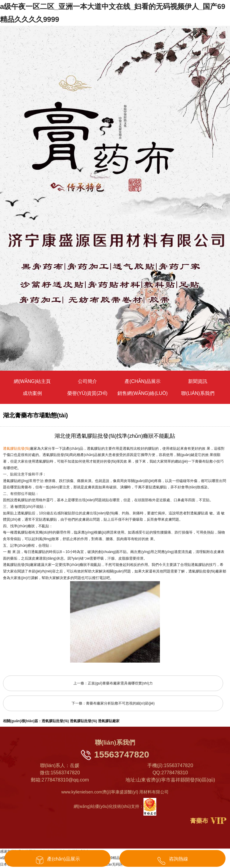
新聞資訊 (198, 381)
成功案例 (32, 393)
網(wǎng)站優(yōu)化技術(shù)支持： (115, 806)
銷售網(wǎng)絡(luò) (142, 393)
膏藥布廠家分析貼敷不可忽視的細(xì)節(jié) (120, 703)
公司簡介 (87, 381)
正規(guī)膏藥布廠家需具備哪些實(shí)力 (120, 683)
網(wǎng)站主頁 (32, 381)
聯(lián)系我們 (198, 393)
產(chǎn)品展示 (142, 381)
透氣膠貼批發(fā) (55, 721)
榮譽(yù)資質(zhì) (87, 393)
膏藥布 (199, 821)
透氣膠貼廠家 (109, 721)
